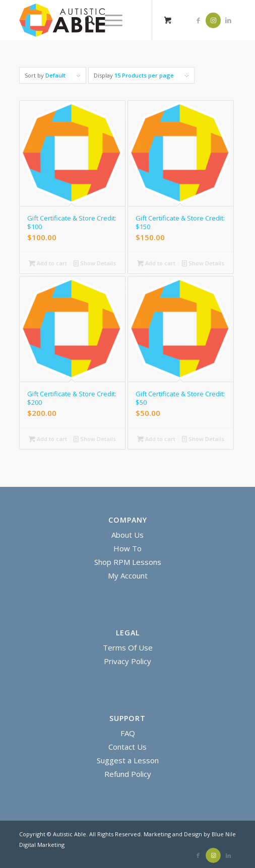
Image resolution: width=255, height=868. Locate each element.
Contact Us (127, 747)
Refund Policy (128, 774)
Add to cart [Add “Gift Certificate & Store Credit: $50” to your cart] (156, 439)
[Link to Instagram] (213, 20)
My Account (128, 575)
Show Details (95, 263)
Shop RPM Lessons (128, 562)
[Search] (85, 20)
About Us (127, 535)
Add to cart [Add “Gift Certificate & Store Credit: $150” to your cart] (156, 263)
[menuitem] (85, 20)
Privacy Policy (127, 661)
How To (127, 548)
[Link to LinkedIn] (228, 20)
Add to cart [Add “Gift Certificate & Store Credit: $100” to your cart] (48, 263)
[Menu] (109, 20)
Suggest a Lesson (128, 760)
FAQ (128, 733)
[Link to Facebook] (198, 20)
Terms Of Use (128, 647)
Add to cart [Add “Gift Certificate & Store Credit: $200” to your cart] (48, 439)
